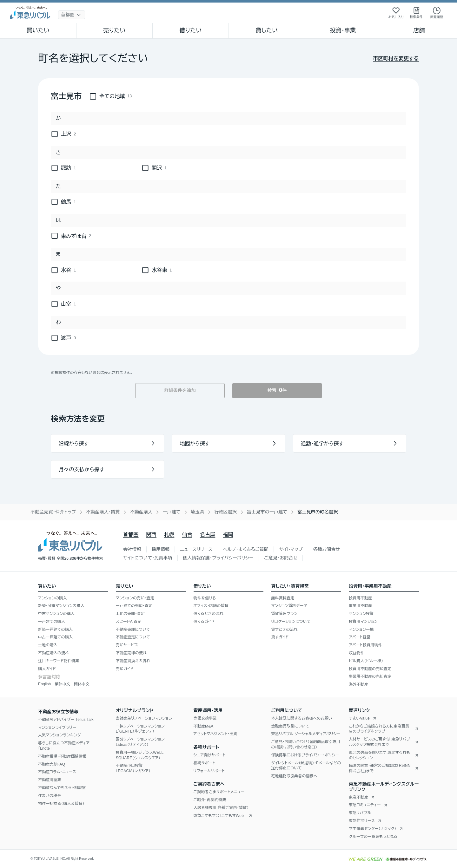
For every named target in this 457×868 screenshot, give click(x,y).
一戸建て (171, 512)
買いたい (38, 30)
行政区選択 (225, 512)
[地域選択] (72, 15)
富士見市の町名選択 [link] (318, 512)
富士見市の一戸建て (267, 512)
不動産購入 (141, 512)
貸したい (267, 30)
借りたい (190, 30)
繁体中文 (62, 684)
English (44, 684)
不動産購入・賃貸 (103, 512)
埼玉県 (198, 512)
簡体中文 (82, 684)
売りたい (114, 30)
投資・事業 (343, 30)
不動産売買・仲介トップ (53, 512)
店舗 (419, 30)
